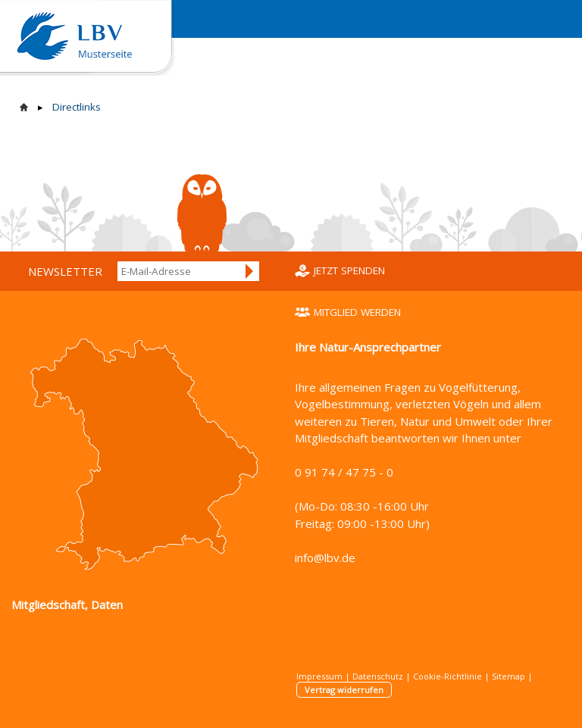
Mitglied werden (357, 312)
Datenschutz (378, 676)
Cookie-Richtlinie (447, 676)
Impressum (319, 676)
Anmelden (250, 271)
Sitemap (508, 676)
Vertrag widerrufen (344, 690)
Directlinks (77, 107)
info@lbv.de (325, 558)
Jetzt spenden (349, 270)
